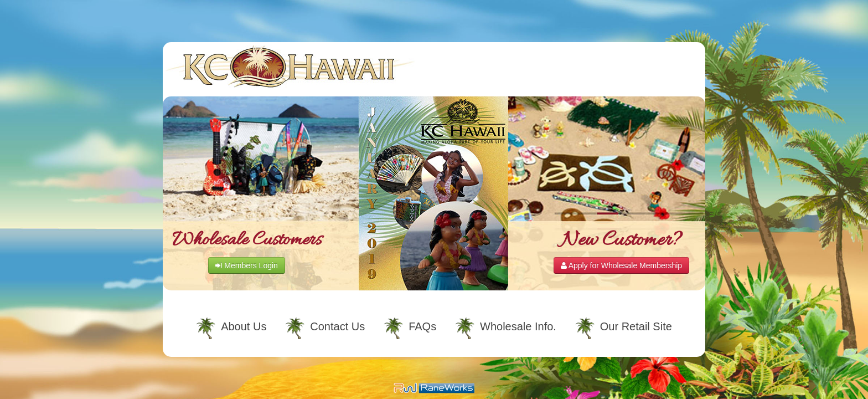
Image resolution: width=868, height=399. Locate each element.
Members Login (246, 265)
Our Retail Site (636, 326)
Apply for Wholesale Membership (622, 265)
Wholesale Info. (518, 326)
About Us (244, 326)
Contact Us (337, 326)
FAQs (422, 326)
